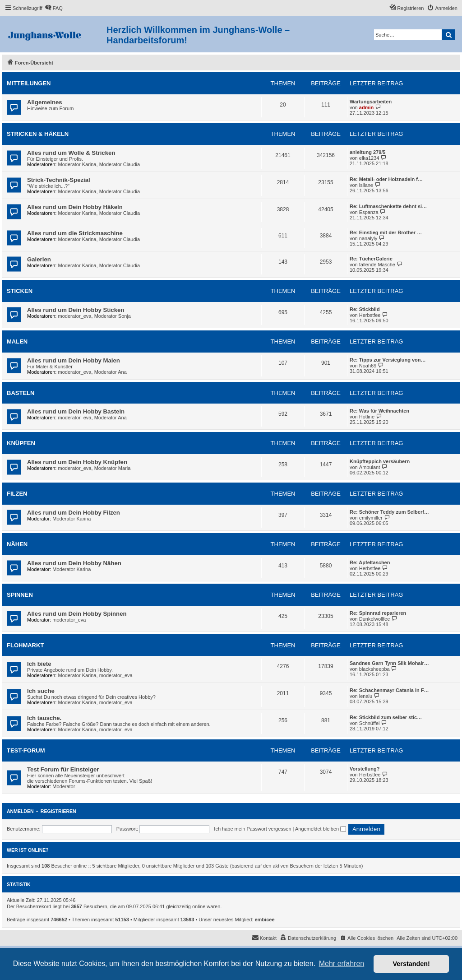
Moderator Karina (77, 164)
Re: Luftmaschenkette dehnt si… (388, 206)
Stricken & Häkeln (38, 134)
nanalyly (368, 238)
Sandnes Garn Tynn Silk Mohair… (389, 663)
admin (366, 107)
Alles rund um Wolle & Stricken (71, 153)
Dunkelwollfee (374, 619)
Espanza (369, 212)
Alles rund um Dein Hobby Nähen (74, 563)
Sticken (20, 291)
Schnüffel (370, 723)
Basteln (21, 393)
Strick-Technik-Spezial (59, 180)
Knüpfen (21, 443)
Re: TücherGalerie (371, 259)
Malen (17, 341)
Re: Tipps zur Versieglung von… (388, 360)
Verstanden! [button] (411, 964)
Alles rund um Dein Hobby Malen (74, 360)
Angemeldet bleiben (321, 829)
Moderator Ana (111, 372)
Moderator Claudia (120, 164)
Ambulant (370, 467)
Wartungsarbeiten (371, 102)
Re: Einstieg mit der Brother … (386, 232)
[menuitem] (54, 8)
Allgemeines (45, 102)
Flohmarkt (25, 645)
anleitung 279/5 (367, 152)
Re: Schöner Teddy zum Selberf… (389, 512)
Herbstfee (370, 315)
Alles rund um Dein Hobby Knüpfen (77, 462)
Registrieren (58, 811)
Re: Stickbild (365, 309)
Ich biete (39, 664)
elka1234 (369, 158)
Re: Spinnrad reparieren (378, 613)
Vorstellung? (365, 769)
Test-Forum (26, 750)
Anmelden (20, 811)
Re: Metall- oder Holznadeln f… (386, 179)
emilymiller (371, 518)
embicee (265, 920)
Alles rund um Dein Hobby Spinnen (77, 614)
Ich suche (41, 691)
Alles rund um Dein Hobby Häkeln (75, 207)
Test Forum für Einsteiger (63, 769)
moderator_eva (75, 316)
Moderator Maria (113, 468)
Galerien (39, 259)
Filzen (17, 494)
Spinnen (20, 595)
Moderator (64, 786)
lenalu (366, 696)
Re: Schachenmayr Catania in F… (389, 690)
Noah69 (368, 366)
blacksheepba (374, 669)
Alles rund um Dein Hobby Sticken (76, 310)
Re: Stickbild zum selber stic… (386, 717)
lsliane (366, 185)
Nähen (17, 544)
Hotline (367, 417)
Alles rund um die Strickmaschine (75, 233)
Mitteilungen (29, 83)
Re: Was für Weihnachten (379, 411)
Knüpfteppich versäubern (380, 461)
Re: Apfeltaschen (370, 562)
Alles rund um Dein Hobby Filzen (74, 513)
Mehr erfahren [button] (342, 964)
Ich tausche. (44, 718)
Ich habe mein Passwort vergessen (252, 829)
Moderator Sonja (113, 316)
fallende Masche (377, 265)
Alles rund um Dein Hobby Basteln (76, 411)
